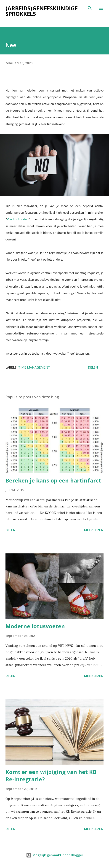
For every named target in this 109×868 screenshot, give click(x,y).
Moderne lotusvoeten (35, 626)
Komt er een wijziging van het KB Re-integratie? (51, 775)
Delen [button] (93, 367)
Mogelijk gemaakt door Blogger (55, 855)
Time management (34, 367)
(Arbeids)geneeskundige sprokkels (42, 11)
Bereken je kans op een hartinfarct (53, 480)
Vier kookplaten (18, 219)
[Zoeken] (90, 8)
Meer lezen (94, 530)
